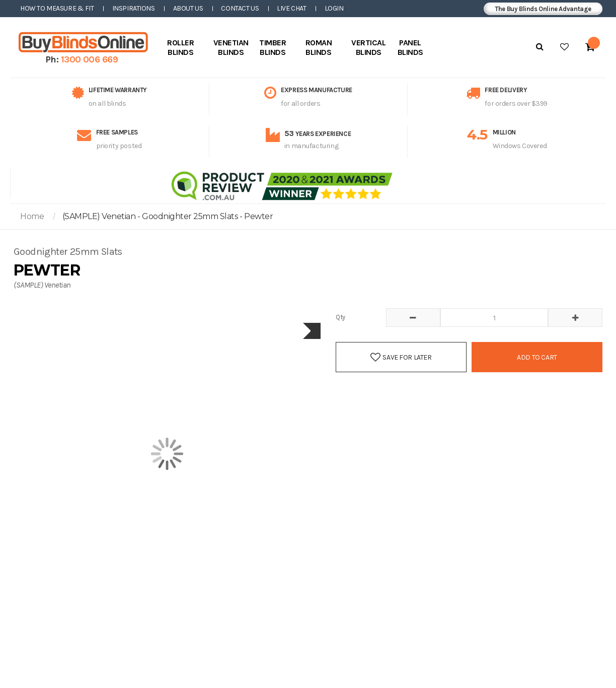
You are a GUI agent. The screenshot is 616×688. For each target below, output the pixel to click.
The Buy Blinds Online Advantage (543, 9)
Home (32, 216)
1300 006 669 (90, 59)
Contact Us (240, 8)
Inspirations (134, 8)
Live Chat (291, 8)
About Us (188, 8)
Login (334, 8)
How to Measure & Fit (57, 8)
